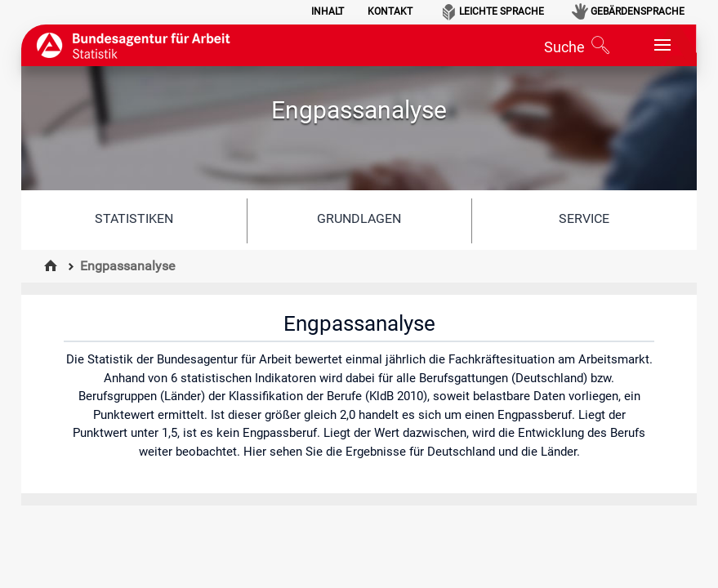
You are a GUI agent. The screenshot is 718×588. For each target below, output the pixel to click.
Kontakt (390, 11)
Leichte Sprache (502, 11)
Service (584, 218)
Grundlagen (359, 218)
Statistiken (134, 218)
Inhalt (328, 11)
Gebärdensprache (638, 11)
